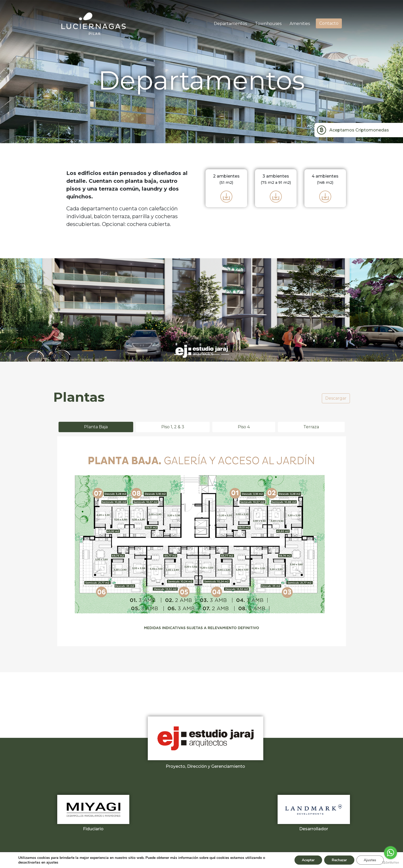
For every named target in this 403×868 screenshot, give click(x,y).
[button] (30, 310)
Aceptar (306, 860)
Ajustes (370, 860)
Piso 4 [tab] (244, 427)
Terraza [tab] (311, 427)
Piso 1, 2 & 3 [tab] (173, 427)
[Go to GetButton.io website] (391, 863)
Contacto (329, 23)
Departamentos (230, 24)
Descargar (336, 398)
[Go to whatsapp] (391, 853)
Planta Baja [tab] (96, 427)
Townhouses (268, 24)
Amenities (300, 24)
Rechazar (338, 860)
